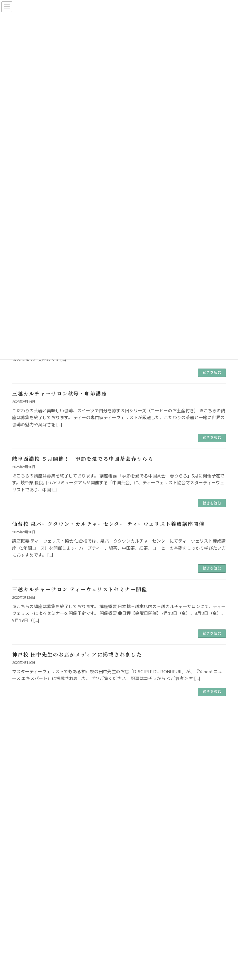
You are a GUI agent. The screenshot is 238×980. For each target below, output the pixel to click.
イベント (23, 779)
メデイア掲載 (27, 790)
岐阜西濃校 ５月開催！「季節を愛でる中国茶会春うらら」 (86, 459)
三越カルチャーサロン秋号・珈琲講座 (59, 394)
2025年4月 (25, 877)
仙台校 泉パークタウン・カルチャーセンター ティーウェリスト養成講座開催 (108, 524)
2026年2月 (25, 832)
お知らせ (23, 767)
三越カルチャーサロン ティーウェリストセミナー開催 (80, 589)
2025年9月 (25, 854)
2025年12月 (26, 843)
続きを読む (212, 372)
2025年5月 (25, 865)
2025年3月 (25, 888)
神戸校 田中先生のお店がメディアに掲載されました (77, 654)
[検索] (191, 736)
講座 (20, 801)
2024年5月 (25, 899)
